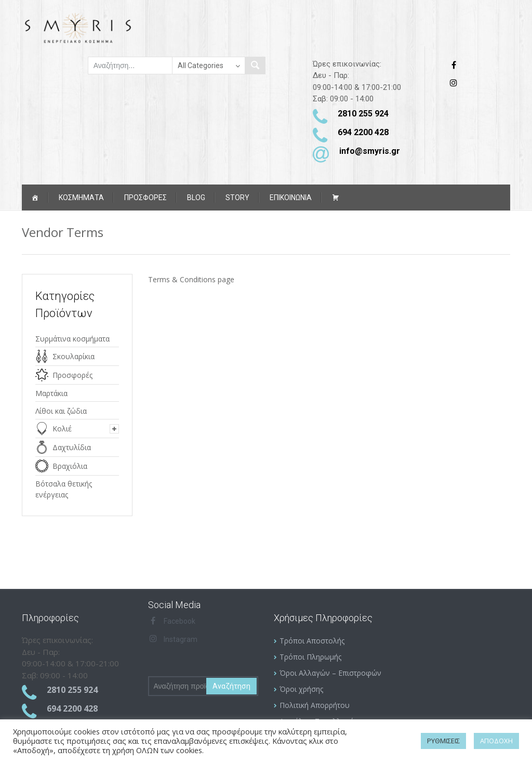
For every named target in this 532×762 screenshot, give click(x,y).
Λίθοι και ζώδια (61, 411)
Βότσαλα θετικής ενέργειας (64, 489)
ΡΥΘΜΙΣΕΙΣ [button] (443, 741)
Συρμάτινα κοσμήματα (72, 339)
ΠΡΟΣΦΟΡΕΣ (145, 198)
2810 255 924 (363, 114)
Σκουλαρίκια (74, 356)
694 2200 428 (363, 132)
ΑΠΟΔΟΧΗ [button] (496, 741)
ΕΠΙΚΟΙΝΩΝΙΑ (291, 198)
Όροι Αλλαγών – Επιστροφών (330, 673)
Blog (196, 198)
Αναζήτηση (231, 686)
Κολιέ (62, 429)
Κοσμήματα (81, 198)
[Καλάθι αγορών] (336, 198)
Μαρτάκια (51, 393)
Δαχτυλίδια (72, 447)
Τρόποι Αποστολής (312, 641)
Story (237, 198)
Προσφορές (72, 375)
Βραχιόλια (70, 466)
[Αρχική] (35, 198)
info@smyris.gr (370, 151)
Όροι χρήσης (301, 689)
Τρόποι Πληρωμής (310, 657)
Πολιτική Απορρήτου (315, 705)
